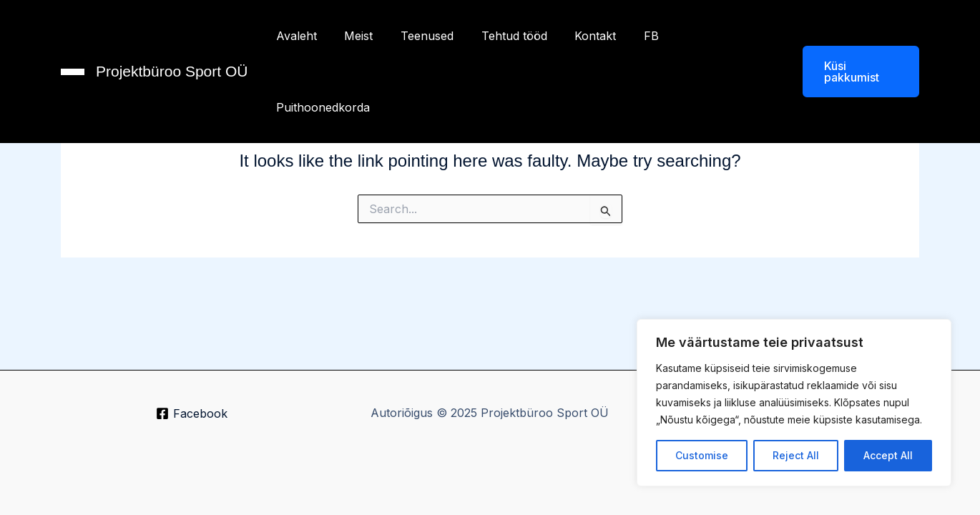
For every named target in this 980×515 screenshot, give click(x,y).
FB (628, 36)
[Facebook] (192, 414)
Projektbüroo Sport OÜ (172, 35)
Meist (355, 36)
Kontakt (577, 36)
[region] (794, 403)
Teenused (418, 36)
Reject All (796, 455)
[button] (849, 36)
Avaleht (297, 36)
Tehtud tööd (501, 36)
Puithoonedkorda (706, 36)
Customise (702, 455)
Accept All (888, 455)
